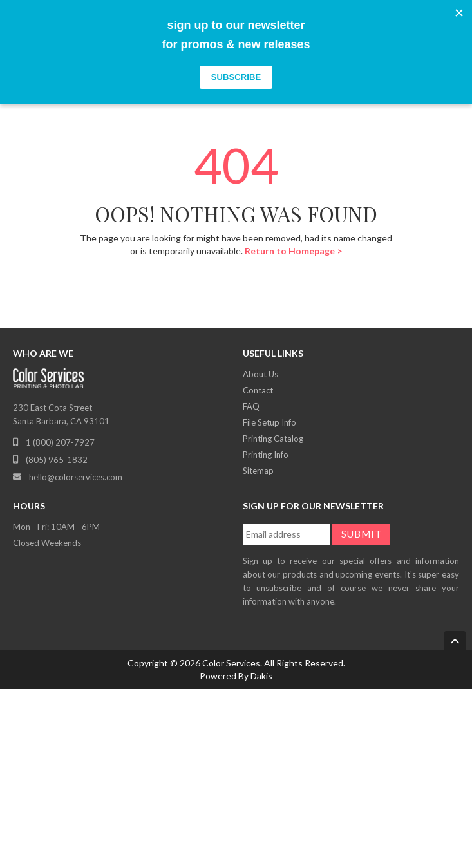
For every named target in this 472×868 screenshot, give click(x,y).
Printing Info (266, 455)
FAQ (251, 406)
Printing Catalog (273, 439)
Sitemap (258, 471)
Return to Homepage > (293, 251)
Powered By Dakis (236, 676)
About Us (260, 374)
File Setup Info (269, 422)
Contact (258, 390)
